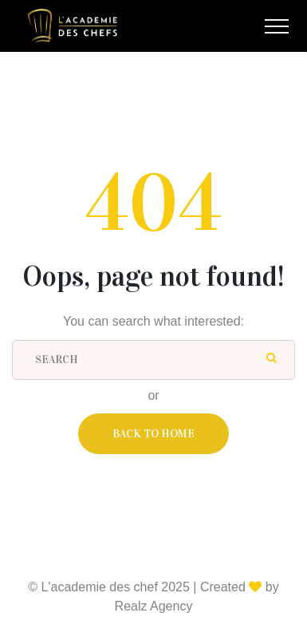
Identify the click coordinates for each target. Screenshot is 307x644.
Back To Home (153, 434)
